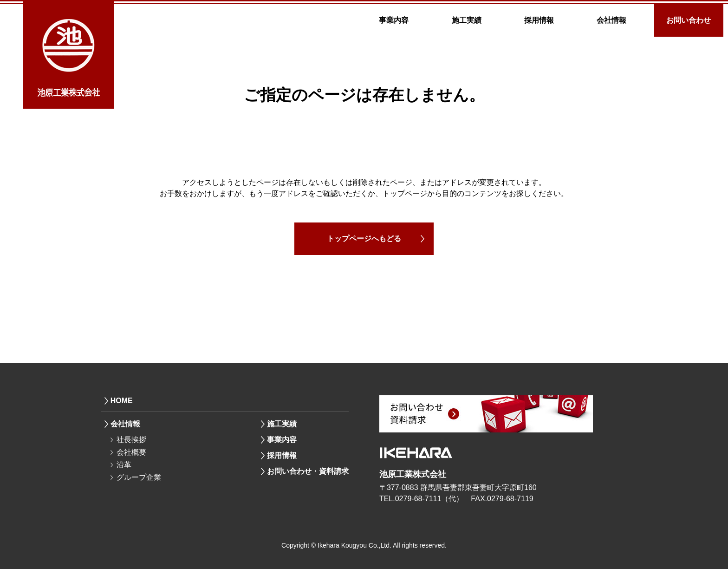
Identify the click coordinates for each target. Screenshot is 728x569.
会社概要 (131, 452)
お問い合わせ (689, 20)
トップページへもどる (364, 239)
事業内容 (394, 20)
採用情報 (539, 20)
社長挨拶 (131, 440)
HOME (122, 401)
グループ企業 (139, 477)
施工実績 (467, 20)
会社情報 (611, 20)
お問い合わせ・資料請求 (308, 471)
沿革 (124, 465)
